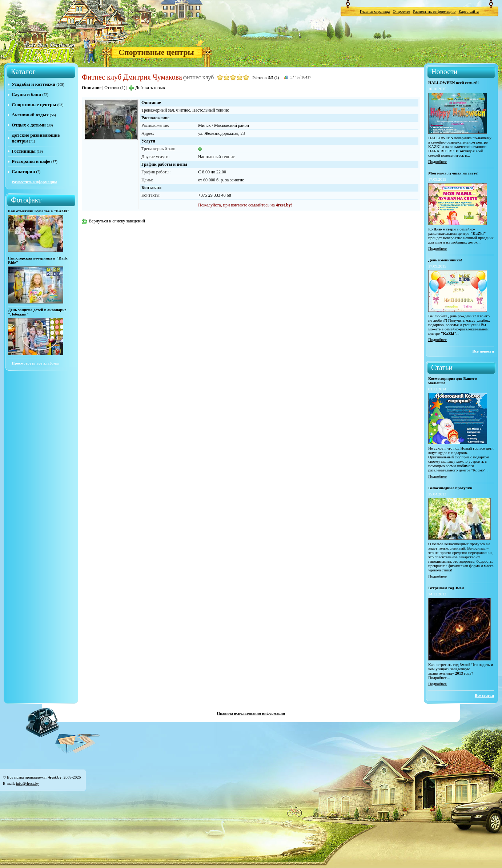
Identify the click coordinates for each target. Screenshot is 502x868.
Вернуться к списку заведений (113, 221)
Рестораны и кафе (31, 161)
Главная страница (375, 11)
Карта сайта (469, 11)
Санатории (23, 171)
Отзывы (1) (115, 88)
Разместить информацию (434, 11)
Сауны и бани (26, 94)
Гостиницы (24, 151)
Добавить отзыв (146, 88)
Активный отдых (30, 115)
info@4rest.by (27, 783)
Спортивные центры (156, 52)
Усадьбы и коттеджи (33, 84)
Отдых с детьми (29, 125)
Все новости (483, 351)
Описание (92, 88)
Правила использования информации (251, 713)
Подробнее (437, 161)
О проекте (401, 11)
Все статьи (484, 695)
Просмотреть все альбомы (35, 363)
